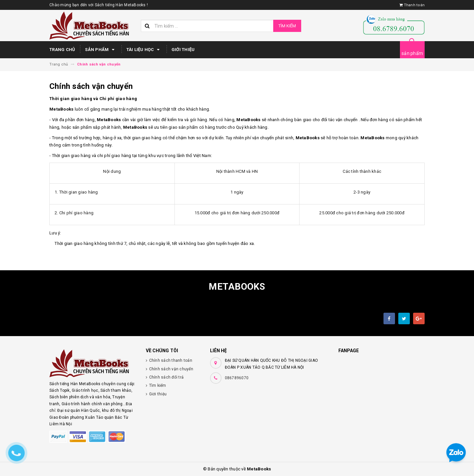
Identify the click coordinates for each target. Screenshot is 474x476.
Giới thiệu (183, 50)
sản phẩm (412, 53)
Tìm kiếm (287, 26)
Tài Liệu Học (144, 50)
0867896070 (237, 378)
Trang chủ (62, 50)
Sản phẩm (101, 50)
